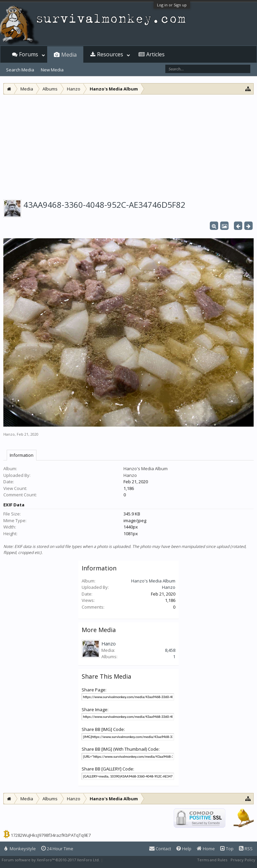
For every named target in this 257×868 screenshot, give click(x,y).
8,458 (170, 650)
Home (206, 849)
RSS (246, 849)
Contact (160, 849)
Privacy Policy (243, 860)
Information (22, 455)
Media (69, 55)
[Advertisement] (128, 145)
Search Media (20, 70)
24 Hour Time (57, 849)
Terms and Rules (212, 860)
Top (227, 849)
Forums (29, 54)
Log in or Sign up (172, 5)
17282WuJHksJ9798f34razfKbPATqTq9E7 (51, 835)
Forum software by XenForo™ (51, 860)
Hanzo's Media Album (146, 469)
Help (184, 849)
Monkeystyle (20, 849)
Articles (155, 54)
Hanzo (9, 434)
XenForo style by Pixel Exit (127, 860)
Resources (110, 54)
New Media (52, 70)
